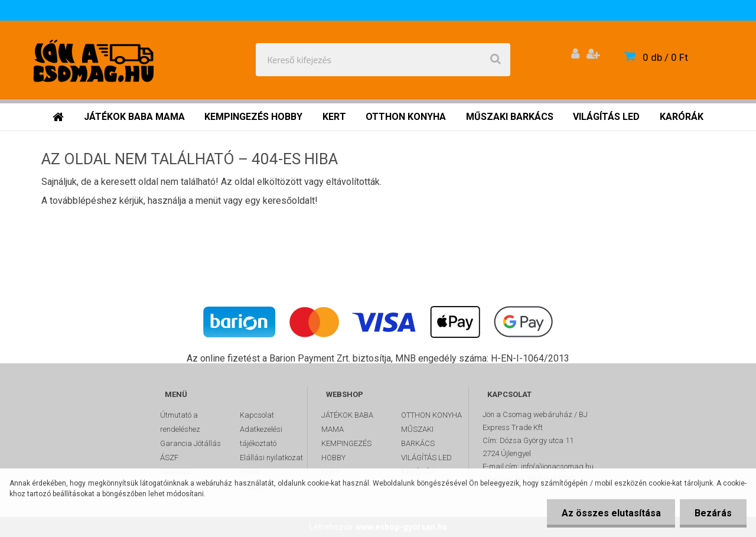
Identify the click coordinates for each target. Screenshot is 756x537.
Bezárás (713, 513)
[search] (496, 60)
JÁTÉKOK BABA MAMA (347, 422)
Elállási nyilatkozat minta (271, 465)
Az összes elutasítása (611, 513)
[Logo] (95, 60)
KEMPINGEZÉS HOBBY (346, 450)
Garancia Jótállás (190, 443)
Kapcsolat (257, 415)
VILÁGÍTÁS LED (426, 458)
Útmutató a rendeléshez (180, 422)
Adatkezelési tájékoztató (261, 436)
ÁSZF (169, 458)
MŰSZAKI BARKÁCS (418, 436)
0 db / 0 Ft (665, 57)
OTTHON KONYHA (431, 415)
